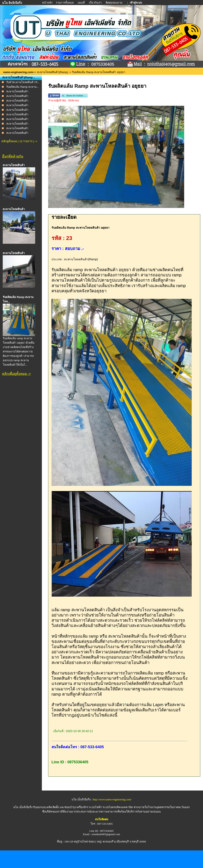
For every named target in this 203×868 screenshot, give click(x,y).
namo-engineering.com (18, 72)
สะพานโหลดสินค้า (17, 91)
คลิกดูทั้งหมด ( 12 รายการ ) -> (19, 141)
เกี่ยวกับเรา (95, 3)
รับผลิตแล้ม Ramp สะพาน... (23, 87)
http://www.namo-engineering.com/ (112, 799)
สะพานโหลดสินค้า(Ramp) (53, 72)
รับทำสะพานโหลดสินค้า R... (23, 82)
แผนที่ (81, 3)
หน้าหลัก (48, 3)
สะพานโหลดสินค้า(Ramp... (19, 77)
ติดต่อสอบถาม (114, 3)
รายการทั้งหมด (65, 3)
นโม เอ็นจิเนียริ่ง (23, 807)
